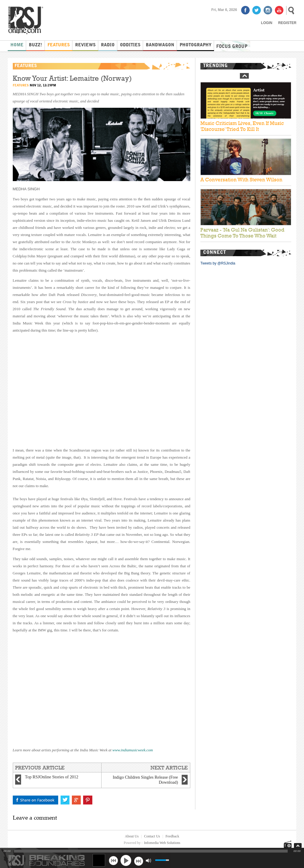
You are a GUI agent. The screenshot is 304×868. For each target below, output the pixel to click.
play (126, 860)
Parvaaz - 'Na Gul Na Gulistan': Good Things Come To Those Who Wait (242, 233)
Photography (195, 45)
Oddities (130, 45)
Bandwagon (160, 45)
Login (267, 23)
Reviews (85, 45)
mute (148, 860)
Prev (244, 76)
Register (287, 23)
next (138, 860)
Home (17, 45)
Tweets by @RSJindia (218, 263)
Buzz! (35, 45)
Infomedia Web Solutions (162, 843)
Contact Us (152, 836)
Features (59, 45)
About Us (132, 836)
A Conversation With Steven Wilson (241, 180)
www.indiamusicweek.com (133, 750)
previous (113, 860)
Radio (108, 45)
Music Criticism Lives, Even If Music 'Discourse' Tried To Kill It (242, 126)
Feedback (172, 836)
